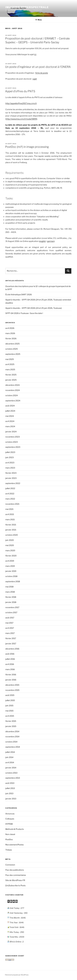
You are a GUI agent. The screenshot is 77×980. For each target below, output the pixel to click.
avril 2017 (10, 628)
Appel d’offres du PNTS (20, 91)
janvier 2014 (11, 768)
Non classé (10, 834)
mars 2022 (10, 499)
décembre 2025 (12, 344)
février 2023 (11, 473)
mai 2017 (9, 623)
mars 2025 (10, 370)
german (51, 241)
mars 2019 (10, 566)
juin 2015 (9, 706)
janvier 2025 (11, 380)
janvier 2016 (11, 680)
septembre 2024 (13, 401)
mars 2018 (10, 592)
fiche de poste (42, 73)
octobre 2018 (11, 576)
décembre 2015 (12, 685)
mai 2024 (10, 416)
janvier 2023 (11, 478)
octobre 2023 (12, 442)
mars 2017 (10, 633)
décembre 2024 (12, 385)
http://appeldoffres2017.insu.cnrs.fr (21, 103)
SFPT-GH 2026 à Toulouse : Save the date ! (24, 313)
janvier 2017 (11, 644)
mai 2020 (10, 545)
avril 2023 (10, 463)
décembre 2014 (12, 731)
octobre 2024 (12, 395)
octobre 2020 (12, 535)
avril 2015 (10, 716)
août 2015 (10, 695)
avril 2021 (10, 514)
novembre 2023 (13, 437)
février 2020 (11, 556)
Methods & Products (15, 829)
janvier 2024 (11, 432)
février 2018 (11, 597)
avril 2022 (10, 494)
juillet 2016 (10, 659)
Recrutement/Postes (15, 845)
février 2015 (11, 721)
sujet (35, 79)
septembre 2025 (13, 354)
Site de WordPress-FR (15, 880)
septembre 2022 (13, 483)
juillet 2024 (10, 411)
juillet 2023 (10, 452)
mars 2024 (10, 426)
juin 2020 (10, 540)
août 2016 (10, 654)
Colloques (10, 819)
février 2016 (11, 675)
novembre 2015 (12, 690)
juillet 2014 (10, 752)
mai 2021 (9, 509)
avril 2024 (10, 421)
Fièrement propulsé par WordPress (17, 975)
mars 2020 (10, 551)
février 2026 (11, 339)
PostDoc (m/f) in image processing (27, 147)
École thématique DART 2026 (19, 295)
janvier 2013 (11, 799)
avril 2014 (10, 762)
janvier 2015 (11, 726)
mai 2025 (10, 359)
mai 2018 (9, 587)
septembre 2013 (13, 778)
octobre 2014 (11, 742)
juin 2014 (9, 757)
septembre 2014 (13, 747)
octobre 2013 (11, 773)
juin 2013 (9, 793)
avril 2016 (10, 664)
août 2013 (10, 783)
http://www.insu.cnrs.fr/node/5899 (21, 119)
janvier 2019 (11, 571)
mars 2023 (10, 468)
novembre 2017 (12, 607)
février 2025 (11, 375)
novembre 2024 (13, 390)
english (43, 241)
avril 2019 (10, 561)
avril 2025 (10, 364)
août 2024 (10, 406)
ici (35, 54)
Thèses (9, 850)
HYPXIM (9, 824)
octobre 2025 (12, 349)
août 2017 (10, 618)
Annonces (10, 814)
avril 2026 (10, 328)
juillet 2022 (10, 488)
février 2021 (11, 525)
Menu (39, 20)
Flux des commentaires (16, 875)
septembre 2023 (13, 447)
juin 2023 (10, 457)
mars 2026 (10, 333)
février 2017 (11, 638)
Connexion (10, 865)
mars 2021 (10, 520)
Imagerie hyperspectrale (27, 7)
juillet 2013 (10, 788)
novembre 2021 (12, 504)
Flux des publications (15, 870)
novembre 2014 (12, 737)
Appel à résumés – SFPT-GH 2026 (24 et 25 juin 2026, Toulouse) (34, 308)
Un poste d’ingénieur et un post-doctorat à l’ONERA (38, 67)
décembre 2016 (12, 649)
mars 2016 (10, 669)
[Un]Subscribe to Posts (15, 885)
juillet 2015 (10, 700)
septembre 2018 (13, 581)
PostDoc (9, 839)
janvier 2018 (11, 602)
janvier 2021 (11, 530)
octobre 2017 (11, 612)
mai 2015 (9, 711)
